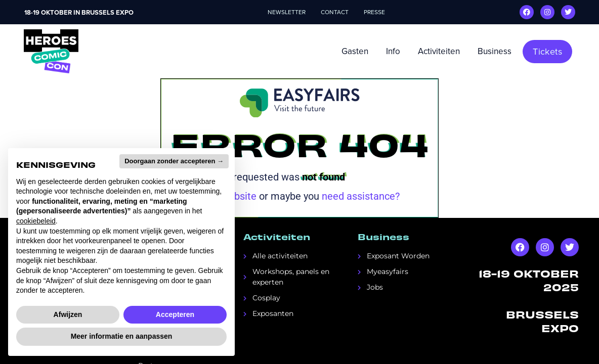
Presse (374, 12)
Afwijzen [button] (68, 314)
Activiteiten (439, 51)
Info (393, 51)
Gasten (355, 51)
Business (495, 51)
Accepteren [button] (175, 314)
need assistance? (361, 196)
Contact (335, 12)
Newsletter (287, 12)
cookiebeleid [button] (36, 221)
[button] (547, 52)
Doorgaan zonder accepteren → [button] (174, 161)
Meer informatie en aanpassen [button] (122, 336)
